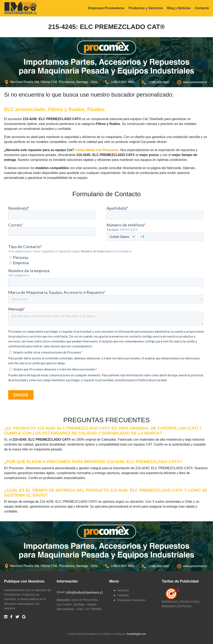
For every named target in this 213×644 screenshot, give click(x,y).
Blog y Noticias (179, 8)
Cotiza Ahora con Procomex (97, 150)
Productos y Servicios (146, 8)
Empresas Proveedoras (106, 8)
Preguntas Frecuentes (131, 600)
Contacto (202, 8)
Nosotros (123, 590)
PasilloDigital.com (136, 634)
